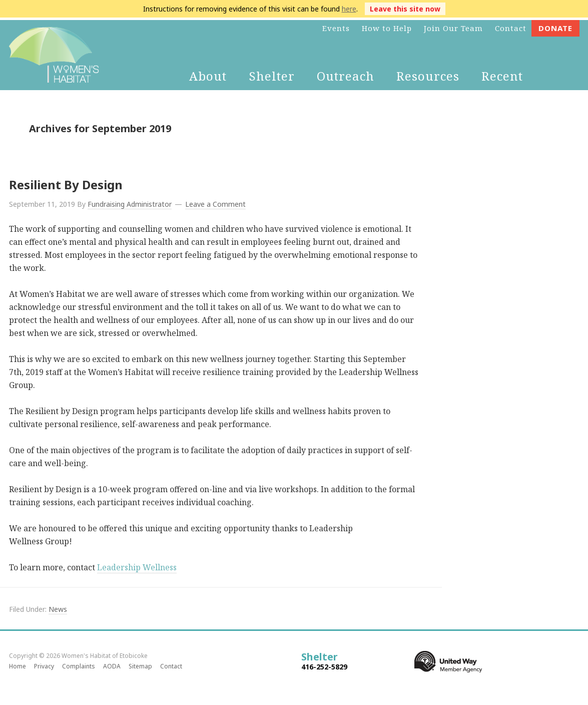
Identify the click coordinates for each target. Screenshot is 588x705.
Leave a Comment (215, 204)
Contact (171, 666)
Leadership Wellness (137, 567)
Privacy (44, 666)
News (58, 609)
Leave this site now (405, 9)
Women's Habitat (54, 55)
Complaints (79, 666)
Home (18, 666)
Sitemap (140, 666)
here (349, 9)
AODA (112, 666)
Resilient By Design (66, 185)
